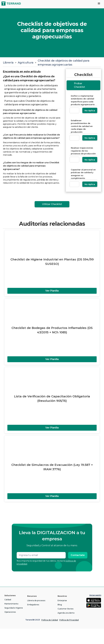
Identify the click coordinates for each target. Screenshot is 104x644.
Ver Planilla (52, 291)
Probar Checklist (79, 85)
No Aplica (90, 111)
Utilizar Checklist (52, 204)
